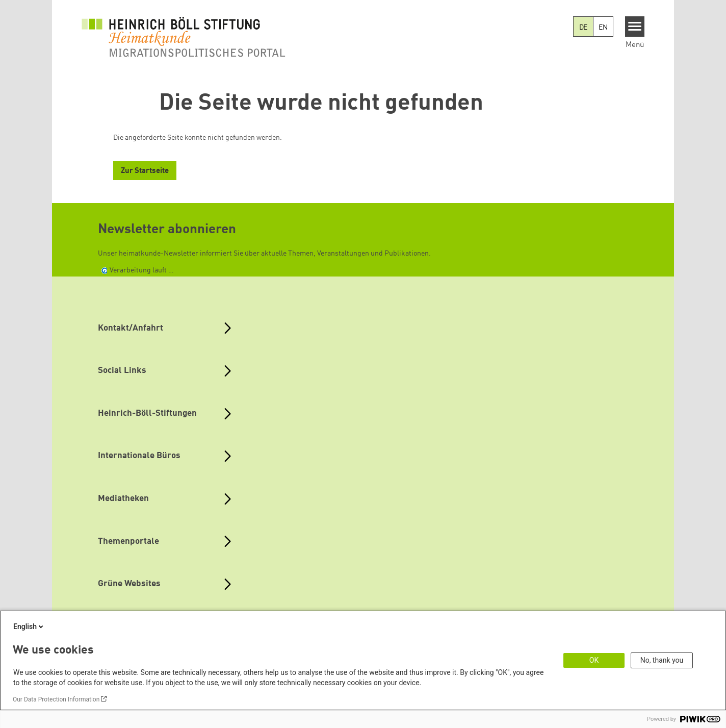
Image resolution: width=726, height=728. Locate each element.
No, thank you (662, 660)
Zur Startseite (145, 171)
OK (594, 660)
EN (603, 28)
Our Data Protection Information (56, 699)
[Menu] (635, 27)
